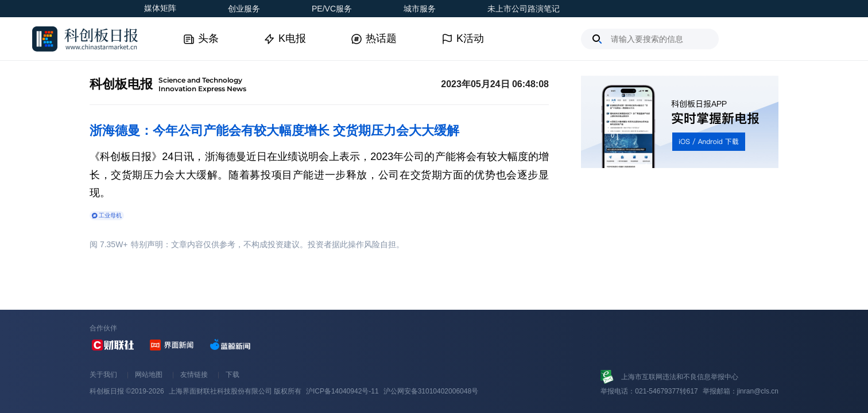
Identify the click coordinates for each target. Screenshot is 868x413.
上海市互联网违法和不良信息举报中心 (680, 377)
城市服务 (420, 9)
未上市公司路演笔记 (524, 9)
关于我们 (103, 375)
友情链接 (194, 375)
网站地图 (149, 375)
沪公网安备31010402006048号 (431, 391)
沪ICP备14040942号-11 (342, 391)
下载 (232, 375)
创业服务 (244, 9)
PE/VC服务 (332, 9)
